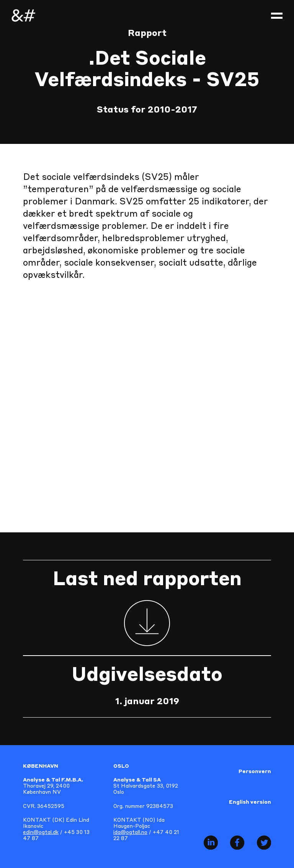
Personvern (255, 772)
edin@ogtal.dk (41, 833)
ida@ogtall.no (130, 833)
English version (250, 802)
